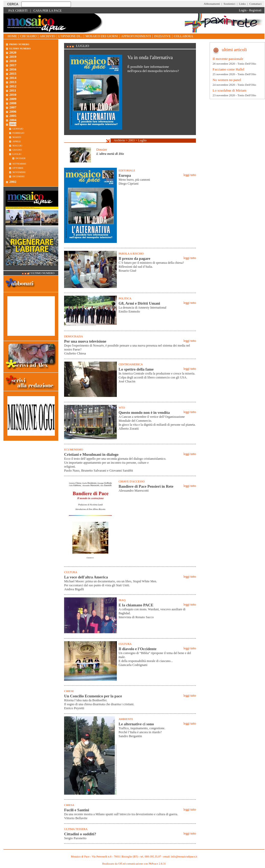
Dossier (102, 149)
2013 (13, 82)
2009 (13, 99)
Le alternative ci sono (136, 724)
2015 (13, 73)
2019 (13, 57)
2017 (13, 65)
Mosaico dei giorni (102, 36)
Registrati (255, 10)
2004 (13, 120)
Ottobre (18, 168)
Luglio (142, 140)
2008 (13, 103)
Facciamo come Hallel (228, 69)
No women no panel (227, 80)
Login (243, 10)
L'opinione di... (70, 36)
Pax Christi (18, 11)
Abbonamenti (212, 4)
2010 (13, 95)
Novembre (19, 172)
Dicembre (19, 176)
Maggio (17, 145)
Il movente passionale (228, 59)
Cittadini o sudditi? (80, 834)
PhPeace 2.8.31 (157, 864)
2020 (13, 52)
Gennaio (18, 128)
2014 (13, 78)
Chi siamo (28, 36)
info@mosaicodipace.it (184, 857)
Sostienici (230, 4)
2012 (13, 86)
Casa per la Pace (48, 11)
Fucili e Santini (76, 810)
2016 (13, 69)
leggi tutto (190, 175)
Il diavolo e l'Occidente (138, 649)
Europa (125, 175)
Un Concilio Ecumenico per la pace (93, 696)
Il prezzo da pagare (134, 258)
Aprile (17, 141)
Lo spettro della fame (136, 369)
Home (12, 36)
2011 (13, 90)
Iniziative (163, 36)
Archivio (48, 36)
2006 (13, 111)
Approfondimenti (136, 36)
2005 (13, 116)
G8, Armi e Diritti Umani (139, 303)
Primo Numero (19, 44)
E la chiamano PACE (136, 605)
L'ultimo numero (42, 273)
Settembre (19, 163)
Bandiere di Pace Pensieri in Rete (146, 486)
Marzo (17, 137)
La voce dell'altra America (86, 577)
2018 (13, 61)
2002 (13, 182)
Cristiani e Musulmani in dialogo (91, 454)
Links (242, 4)
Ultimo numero (20, 48)
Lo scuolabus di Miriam (229, 90)
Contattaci (255, 4)
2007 (13, 107)
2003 (132, 140)
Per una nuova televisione (85, 341)
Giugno (17, 149)
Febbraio (18, 133)
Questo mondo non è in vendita (144, 413)
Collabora (183, 36)
